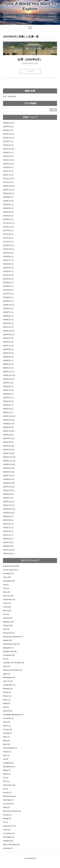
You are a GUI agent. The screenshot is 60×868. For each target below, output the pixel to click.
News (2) (6, 737)
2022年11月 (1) (9, 164)
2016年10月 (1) (9, 249)
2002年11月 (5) (9, 505)
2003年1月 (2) (8, 498)
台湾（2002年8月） (30, 59)
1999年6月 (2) (8, 546)
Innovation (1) (8, 848)
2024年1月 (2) (8, 130)
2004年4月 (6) (8, 442)
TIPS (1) (6, 781)
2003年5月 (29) (9, 483)
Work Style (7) (8, 800)
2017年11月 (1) (9, 227)
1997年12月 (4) (9, 550)
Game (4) (6, 722)
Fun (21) (6, 614)
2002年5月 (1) (8, 520)
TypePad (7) (7, 733)
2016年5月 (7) (8, 268)
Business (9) (8, 711)
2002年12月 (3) (9, 502)
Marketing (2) (8, 689)
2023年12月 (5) (9, 134)
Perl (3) (6, 659)
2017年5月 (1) (8, 234)
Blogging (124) (8, 622)
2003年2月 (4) (8, 494)
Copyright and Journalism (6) (14, 663)
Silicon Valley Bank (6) (11, 845)
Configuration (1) (9, 685)
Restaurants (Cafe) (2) (11, 644)
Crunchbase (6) (9, 833)
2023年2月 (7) (8, 153)
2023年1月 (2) (8, 156)
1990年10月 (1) (9, 554)
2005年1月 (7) (8, 412)
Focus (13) (7, 603)
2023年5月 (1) (8, 141)
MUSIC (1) (7, 726)
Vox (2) (6, 778)
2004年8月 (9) (8, 427)
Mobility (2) (7, 819)
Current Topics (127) (10, 570)
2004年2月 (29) (9, 450)
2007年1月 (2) (8, 327)
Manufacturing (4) (9, 796)
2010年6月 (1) (8, 297)
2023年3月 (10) (9, 149)
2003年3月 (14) (9, 490)
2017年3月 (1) (8, 238)
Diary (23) (7, 744)
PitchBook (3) (8, 841)
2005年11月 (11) (9, 375)
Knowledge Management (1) (13, 715)
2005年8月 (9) (8, 387)
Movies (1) (7, 774)
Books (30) (7, 611)
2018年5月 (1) (8, 216)
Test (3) (6, 585)
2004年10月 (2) (9, 420)
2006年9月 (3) (8, 338)
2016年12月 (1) (9, 245)
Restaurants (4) (9, 633)
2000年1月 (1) (8, 542)
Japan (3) (6, 674)
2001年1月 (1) (8, 535)
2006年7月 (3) (8, 346)
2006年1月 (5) (8, 368)
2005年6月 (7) (8, 394)
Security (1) (7, 793)
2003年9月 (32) (9, 468)
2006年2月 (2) (8, 364)
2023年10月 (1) (9, 138)
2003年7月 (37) (9, 476)
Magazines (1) (8, 648)
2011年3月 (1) (8, 294)
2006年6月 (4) (8, 349)
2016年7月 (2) (8, 260)
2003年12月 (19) (9, 457)
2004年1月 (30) (9, 453)
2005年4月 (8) (8, 401)
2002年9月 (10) (9, 513)
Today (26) (7, 577)
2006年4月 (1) (8, 357)
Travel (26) (7, 607)
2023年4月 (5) (8, 145)
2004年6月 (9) (8, 435)
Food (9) (6, 629)
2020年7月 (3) (8, 201)
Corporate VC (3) (9, 826)
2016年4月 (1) (8, 271)
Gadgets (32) (8, 625)
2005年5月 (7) (8, 398)
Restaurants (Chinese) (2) (12, 670)
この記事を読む (30, 71)
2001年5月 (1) (8, 531)
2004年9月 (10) (9, 424)
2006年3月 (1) (8, 361)
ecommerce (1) (9, 804)
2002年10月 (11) (9, 509)
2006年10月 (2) (9, 335)
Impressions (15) (9, 599)
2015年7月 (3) (8, 275)
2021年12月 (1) (9, 179)
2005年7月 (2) (8, 390)
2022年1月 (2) (8, 175)
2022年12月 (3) (9, 160)
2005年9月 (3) (8, 383)
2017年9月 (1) (8, 231)
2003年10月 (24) (9, 464)
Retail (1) (6, 807)
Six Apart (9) (8, 729)
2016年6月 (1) (8, 264)
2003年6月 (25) (9, 479)
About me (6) (8, 681)
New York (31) (8, 596)
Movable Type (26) (10, 651)
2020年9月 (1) (8, 197)
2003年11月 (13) (9, 461)
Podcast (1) (7, 815)
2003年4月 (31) (9, 487)
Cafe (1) (6, 707)
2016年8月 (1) (8, 257)
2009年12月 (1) (9, 305)
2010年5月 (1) (8, 301)
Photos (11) (7, 696)
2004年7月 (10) (9, 431)
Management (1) (9, 767)
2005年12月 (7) (9, 372)
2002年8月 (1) (8, 516)
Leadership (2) (8, 763)
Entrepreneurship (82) (11, 566)
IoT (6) (5, 789)
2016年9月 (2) (8, 253)
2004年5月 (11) (9, 438)
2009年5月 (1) (8, 316)
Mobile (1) (7, 770)
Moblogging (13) (9, 677)
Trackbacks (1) (8, 718)
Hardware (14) (8, 573)
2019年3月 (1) (8, 208)
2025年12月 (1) (9, 123)
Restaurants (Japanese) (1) (13, 637)
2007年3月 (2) (8, 323)
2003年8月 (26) (9, 472)
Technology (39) (9, 581)
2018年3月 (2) (8, 219)
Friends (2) (7, 752)
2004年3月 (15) (9, 446)
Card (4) (6, 588)
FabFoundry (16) (9, 785)
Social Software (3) (10, 748)
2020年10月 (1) (9, 193)
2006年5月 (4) (8, 353)
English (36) (7, 640)
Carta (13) (7, 830)
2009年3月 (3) (8, 320)
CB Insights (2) (8, 837)
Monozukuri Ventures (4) (12, 811)
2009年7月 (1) (8, 312)
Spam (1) (6, 755)
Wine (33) (7, 592)
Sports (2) (7, 666)
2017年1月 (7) (8, 242)
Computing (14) (9, 655)
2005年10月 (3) (9, 379)
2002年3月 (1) (8, 524)
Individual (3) (8, 618)
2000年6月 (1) (8, 539)
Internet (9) (7, 692)
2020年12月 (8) (9, 186)
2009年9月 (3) (8, 309)
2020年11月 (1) (9, 190)
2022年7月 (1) (8, 171)
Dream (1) (7, 700)
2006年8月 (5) (8, 342)
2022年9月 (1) (8, 167)
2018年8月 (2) (8, 212)
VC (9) (5, 822)
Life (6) (6, 759)
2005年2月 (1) (8, 409)
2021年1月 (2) (8, 182)
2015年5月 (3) (8, 279)
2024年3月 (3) (8, 127)
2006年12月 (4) (9, 331)
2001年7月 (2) (8, 528)
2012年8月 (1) (8, 290)
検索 (53, 110)
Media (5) (6, 741)
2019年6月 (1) (8, 205)
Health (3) (7, 703)
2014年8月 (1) (8, 283)
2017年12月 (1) (9, 223)
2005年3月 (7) (8, 405)
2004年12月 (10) (9, 416)
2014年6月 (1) (8, 286)
